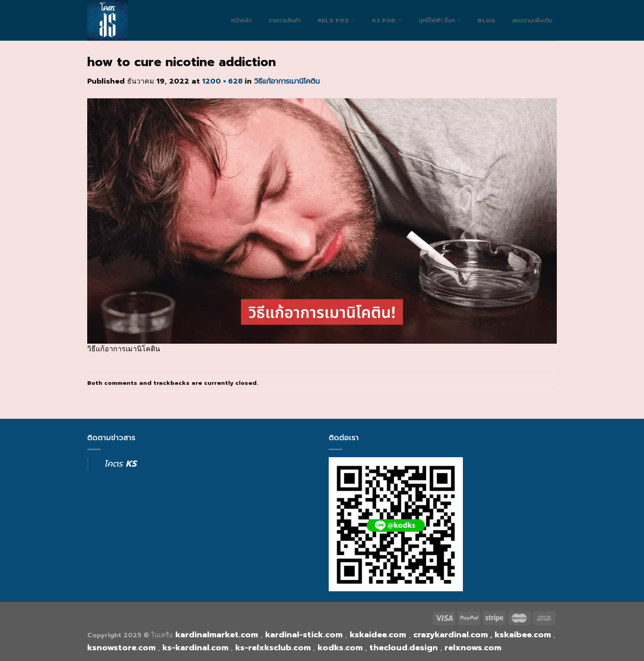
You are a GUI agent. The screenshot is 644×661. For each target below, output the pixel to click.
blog (486, 21)
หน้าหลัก (242, 21)
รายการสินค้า (284, 21)
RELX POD (337, 20)
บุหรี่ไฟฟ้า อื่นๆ (440, 20)
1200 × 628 (222, 81)
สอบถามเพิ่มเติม (532, 21)
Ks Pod (387, 20)
